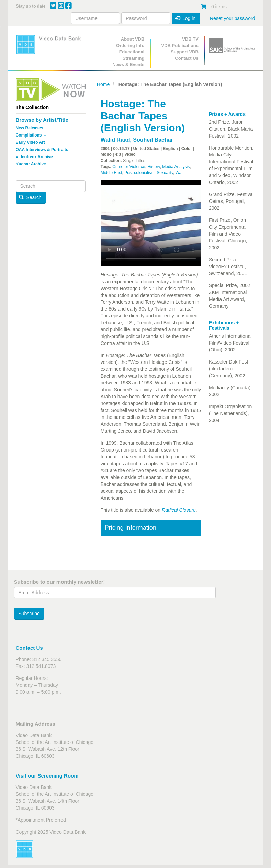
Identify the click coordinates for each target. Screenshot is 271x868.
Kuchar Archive (31, 164)
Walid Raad (115, 140)
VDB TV (190, 39)
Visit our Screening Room (47, 776)
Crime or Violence (129, 167)
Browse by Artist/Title (42, 120)
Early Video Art (30, 142)
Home (103, 84)
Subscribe (29, 614)
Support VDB (185, 52)
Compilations (31, 135)
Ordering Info (130, 46)
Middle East (111, 173)
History (154, 167)
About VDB (133, 39)
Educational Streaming (132, 55)
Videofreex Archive (34, 157)
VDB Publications (180, 46)
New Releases (30, 128)
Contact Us (187, 58)
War (179, 173)
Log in (185, 18)
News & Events (128, 64)
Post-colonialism (139, 173)
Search (30, 197)
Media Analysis (176, 167)
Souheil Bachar (153, 140)
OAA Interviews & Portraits (42, 150)
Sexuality (165, 173)
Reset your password (233, 18)
